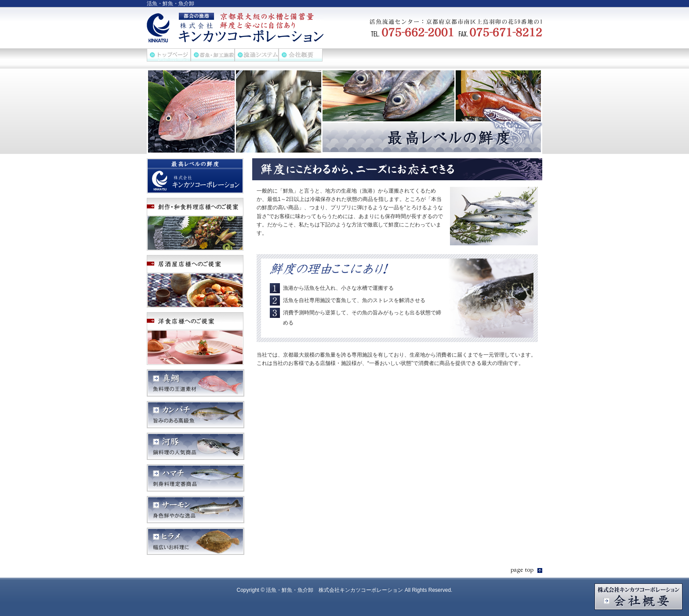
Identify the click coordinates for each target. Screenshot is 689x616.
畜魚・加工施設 (213, 55)
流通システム (257, 55)
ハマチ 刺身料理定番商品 (196, 478)
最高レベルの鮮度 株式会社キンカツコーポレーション (196, 176)
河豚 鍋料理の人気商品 (196, 446)
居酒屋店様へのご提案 (196, 281)
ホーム (169, 55)
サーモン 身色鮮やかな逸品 (196, 510)
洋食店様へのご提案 (196, 339)
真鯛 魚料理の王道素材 (196, 383)
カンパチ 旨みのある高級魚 (196, 415)
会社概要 (301, 55)
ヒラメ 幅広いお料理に (196, 541)
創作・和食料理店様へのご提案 (196, 224)
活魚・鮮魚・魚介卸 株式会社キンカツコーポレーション (235, 28)
